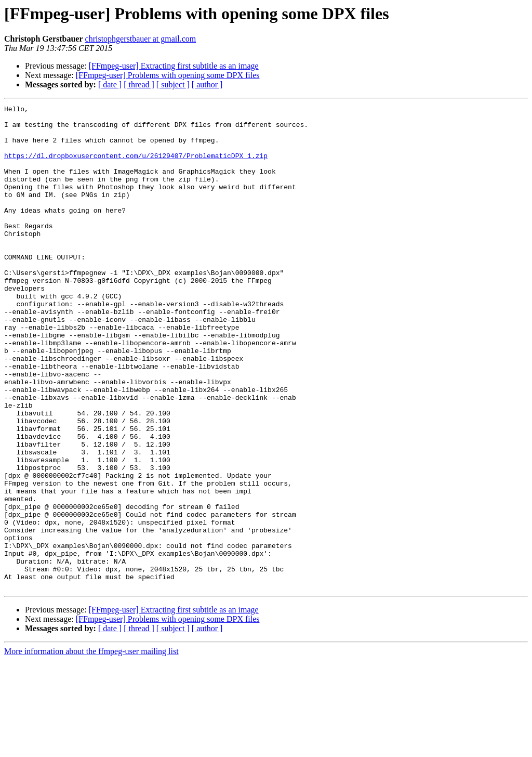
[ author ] (207, 84)
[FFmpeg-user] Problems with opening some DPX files (168, 75)
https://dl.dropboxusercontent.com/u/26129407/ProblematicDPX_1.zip (136, 166)
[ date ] (110, 84)
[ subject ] (173, 84)
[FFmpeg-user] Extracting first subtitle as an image (174, 66)
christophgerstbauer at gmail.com (141, 39)
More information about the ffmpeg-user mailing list (91, 748)
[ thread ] (139, 84)
